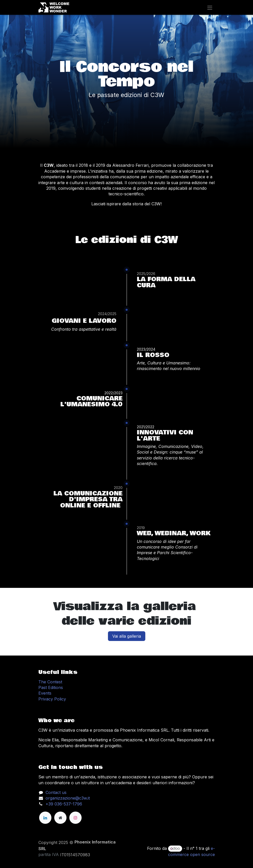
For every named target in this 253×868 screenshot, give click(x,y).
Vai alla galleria (127, 636)
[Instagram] (75, 818)
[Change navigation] (210, 7)
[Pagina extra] (60, 818)
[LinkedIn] (45, 818)
